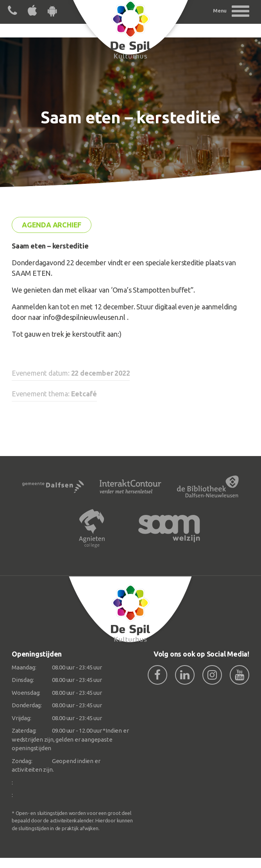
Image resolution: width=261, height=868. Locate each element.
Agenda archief (52, 225)
